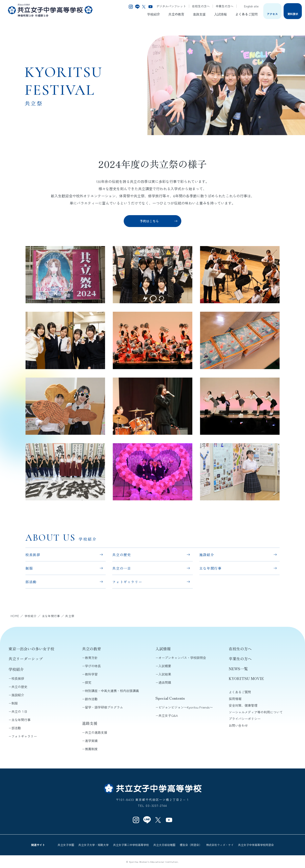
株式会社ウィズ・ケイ (220, 845)
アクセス (272, 14)
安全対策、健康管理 (243, 705)
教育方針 (91, 658)
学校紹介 (154, 14)
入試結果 (165, 674)
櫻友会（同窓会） (191, 845)
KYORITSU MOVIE (246, 678)
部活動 (31, 582)
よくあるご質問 (246, 14)
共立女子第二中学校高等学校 (131, 845)
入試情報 (220, 14)
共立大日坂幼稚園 (164, 845)
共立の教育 (176, 14)
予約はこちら (149, 221)
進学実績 (91, 741)
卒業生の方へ (225, 6)
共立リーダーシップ (26, 659)
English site (249, 6)
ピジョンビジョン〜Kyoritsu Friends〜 (186, 707)
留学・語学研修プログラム (104, 707)
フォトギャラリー (127, 582)
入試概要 (165, 666)
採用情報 (235, 699)
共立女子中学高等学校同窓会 (256, 845)
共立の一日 (122, 568)
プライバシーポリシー (245, 719)
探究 (88, 682)
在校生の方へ (201, 6)
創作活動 (91, 699)
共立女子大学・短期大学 (94, 845)
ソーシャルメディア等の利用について (256, 712)
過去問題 (165, 682)
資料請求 (293, 14)
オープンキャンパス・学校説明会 (182, 658)
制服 (29, 568)
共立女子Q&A (168, 715)
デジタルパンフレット (171, 6)
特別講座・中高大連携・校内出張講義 (112, 691)
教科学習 (91, 674)
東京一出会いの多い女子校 (31, 649)
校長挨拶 (33, 555)
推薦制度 (91, 749)
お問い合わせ (238, 725)
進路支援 (199, 14)
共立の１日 (19, 711)
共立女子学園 (66, 845)
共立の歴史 (122, 555)
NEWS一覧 (238, 669)
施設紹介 (207, 555)
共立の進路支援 (96, 732)
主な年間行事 (211, 568)
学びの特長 (93, 666)
